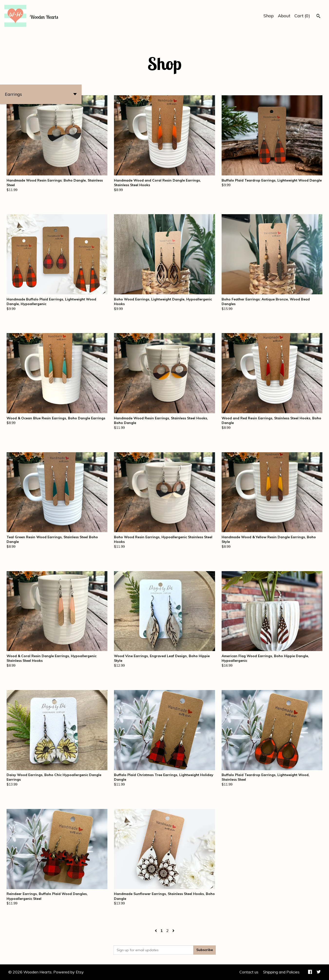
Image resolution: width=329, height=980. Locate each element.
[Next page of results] (173, 931)
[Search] (318, 17)
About (284, 16)
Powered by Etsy (69, 972)
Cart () (302, 16)
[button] (41, 94)
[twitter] (319, 972)
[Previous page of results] (156, 931)
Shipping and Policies (281, 972)
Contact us (249, 972)
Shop (269, 16)
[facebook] (310, 972)
